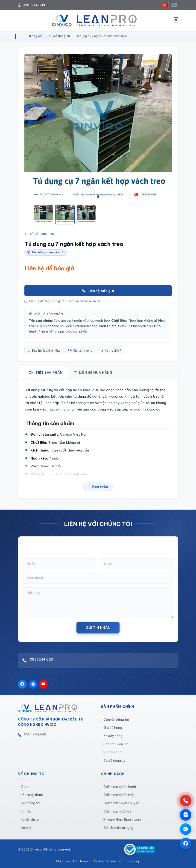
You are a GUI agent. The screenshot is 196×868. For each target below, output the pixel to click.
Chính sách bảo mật (119, 795)
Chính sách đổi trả (117, 811)
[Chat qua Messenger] (186, 829)
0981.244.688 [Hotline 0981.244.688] (31, 5)
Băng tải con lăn (116, 744)
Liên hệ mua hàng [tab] (93, 373)
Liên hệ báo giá (98, 291)
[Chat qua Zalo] (186, 815)
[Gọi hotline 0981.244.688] (186, 801)
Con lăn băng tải (116, 720)
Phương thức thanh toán (122, 819)
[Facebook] (22, 689)
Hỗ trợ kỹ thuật (32, 795)
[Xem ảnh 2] (65, 215)
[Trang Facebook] (186, 843)
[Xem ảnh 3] (86, 215)
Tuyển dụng (30, 819)
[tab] (92, 197)
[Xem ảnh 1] (43, 215)
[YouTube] (44, 689)
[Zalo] (33, 689)
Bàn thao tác (114, 752)
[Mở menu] (176, 21)
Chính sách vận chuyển (121, 803)
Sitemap (134, 861)
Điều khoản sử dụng (118, 828)
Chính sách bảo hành (120, 787)
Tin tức (26, 811)
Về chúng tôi (30, 803)
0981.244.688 (41, 664)
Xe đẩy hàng (113, 736)
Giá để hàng (113, 728)
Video (25, 787)
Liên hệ (26, 828)
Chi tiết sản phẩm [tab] (43, 373)
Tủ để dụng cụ (39, 234)
